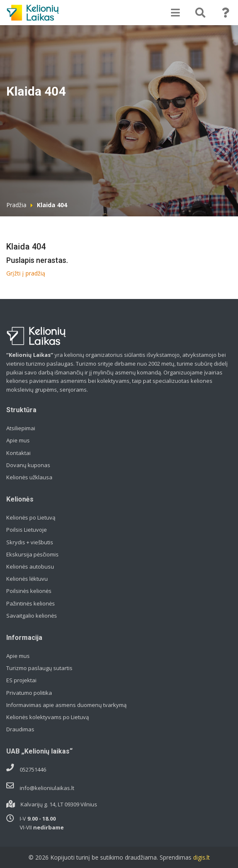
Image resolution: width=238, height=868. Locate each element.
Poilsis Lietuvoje (27, 530)
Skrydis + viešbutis (30, 542)
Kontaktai (18, 453)
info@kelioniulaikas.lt (47, 788)
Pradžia (16, 205)
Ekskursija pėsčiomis (32, 554)
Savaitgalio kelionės (32, 616)
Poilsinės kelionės (29, 591)
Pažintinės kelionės (31, 603)
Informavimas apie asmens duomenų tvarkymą (66, 705)
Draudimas (20, 729)
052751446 (33, 769)
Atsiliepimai (21, 428)
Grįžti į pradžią (26, 273)
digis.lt (202, 857)
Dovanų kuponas (28, 465)
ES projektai (21, 680)
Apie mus (18, 440)
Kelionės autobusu (30, 567)
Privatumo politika (29, 693)
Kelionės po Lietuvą (31, 517)
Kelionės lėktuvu (27, 579)
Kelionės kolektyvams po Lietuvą (48, 717)
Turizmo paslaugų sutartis (39, 668)
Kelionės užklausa (29, 477)
